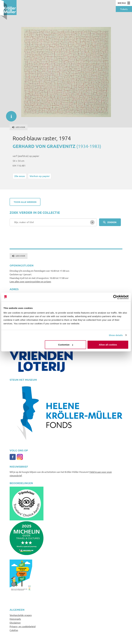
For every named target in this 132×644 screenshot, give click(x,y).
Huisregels (15, 619)
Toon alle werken (25, 202)
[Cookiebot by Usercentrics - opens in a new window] (115, 297)
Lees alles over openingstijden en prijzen (30, 281)
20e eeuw (20, 176)
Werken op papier (40, 176)
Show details (116, 335)
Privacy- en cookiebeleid (23, 626)
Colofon (14, 630)
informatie (10, 115)
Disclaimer (15, 623)
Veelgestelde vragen (21, 615)
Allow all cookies (108, 345)
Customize (66, 345)
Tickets (124, 9)
